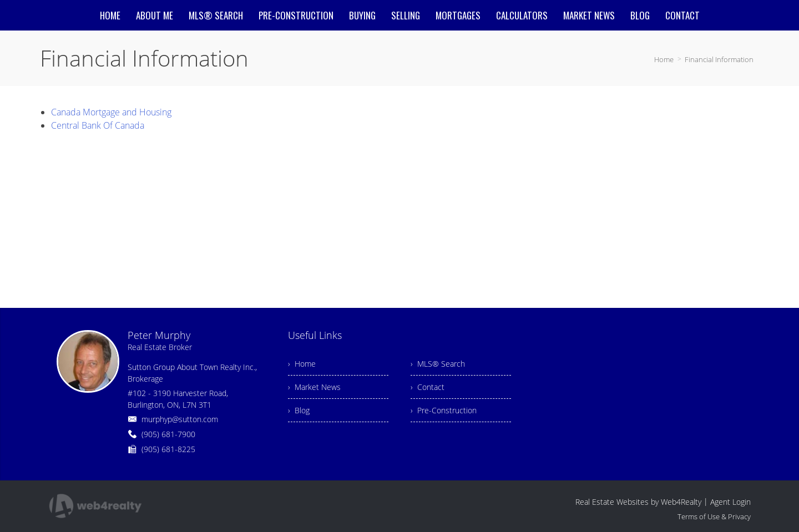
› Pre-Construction (444, 410)
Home (664, 59)
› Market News (314, 387)
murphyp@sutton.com (180, 419)
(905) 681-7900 (168, 434)
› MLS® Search (438, 364)
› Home (302, 364)
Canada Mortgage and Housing (111, 112)
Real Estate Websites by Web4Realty (638, 502)
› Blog (299, 410)
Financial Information (719, 59)
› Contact (428, 387)
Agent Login (730, 502)
